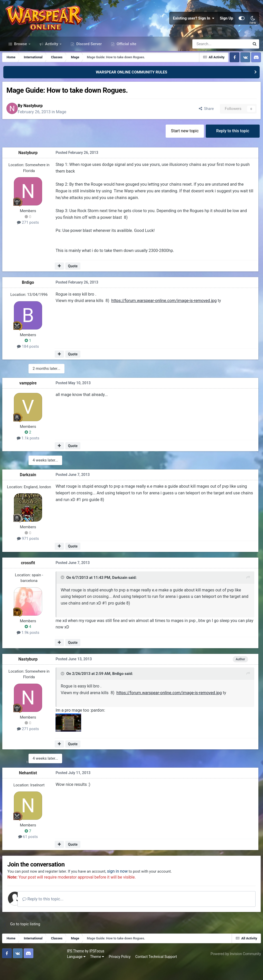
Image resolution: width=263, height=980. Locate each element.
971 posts (30, 554)
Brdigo (30, 299)
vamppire (30, 399)
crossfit (30, 578)
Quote (74, 283)
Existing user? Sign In (194, 26)
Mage (67, 127)
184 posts (30, 363)
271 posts (30, 240)
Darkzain (30, 490)
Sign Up (227, 26)
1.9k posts (30, 648)
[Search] (207, 59)
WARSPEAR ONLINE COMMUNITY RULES (131, 87)
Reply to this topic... (54, 915)
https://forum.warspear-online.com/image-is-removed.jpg (164, 318)
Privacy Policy (57, 972)
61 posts (30, 851)
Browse (21, 59)
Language (13, 972)
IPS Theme (12, 967)
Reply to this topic (232, 147)
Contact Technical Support (93, 972)
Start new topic (183, 147)
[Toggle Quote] (63, 594)
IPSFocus (34, 967)
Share (204, 124)
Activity (52, 59)
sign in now (129, 887)
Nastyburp (39, 121)
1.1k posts (30, 454)
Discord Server (88, 59)
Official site (126, 59)
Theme (34, 972)
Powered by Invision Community (234, 969)
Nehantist (30, 787)
